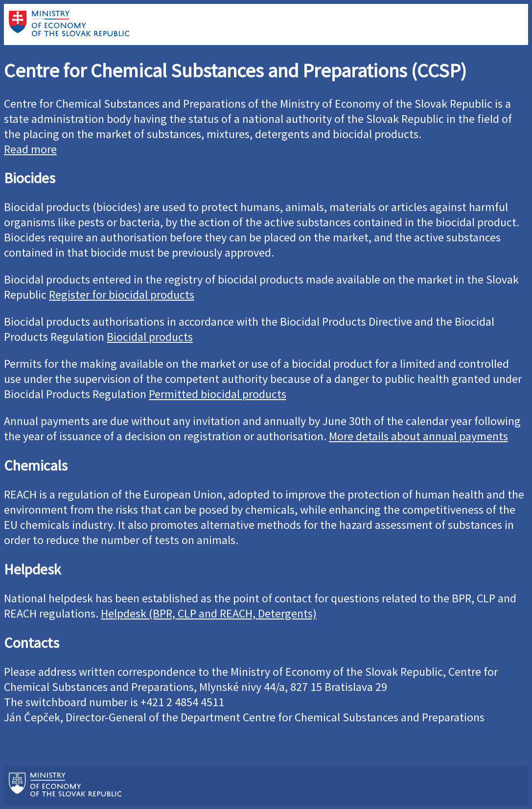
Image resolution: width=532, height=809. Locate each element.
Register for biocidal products (122, 295)
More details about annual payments (418, 436)
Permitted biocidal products (218, 394)
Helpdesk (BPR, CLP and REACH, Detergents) (209, 613)
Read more (30, 149)
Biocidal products (150, 337)
